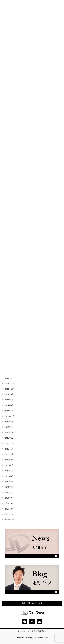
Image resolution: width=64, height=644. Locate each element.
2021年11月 (10, 438)
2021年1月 (9, 471)
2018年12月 (10, 520)
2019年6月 (9, 503)
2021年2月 (9, 465)
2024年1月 (9, 411)
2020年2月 (9, 487)
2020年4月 (9, 482)
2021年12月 (10, 433)
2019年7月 (9, 498)
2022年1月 (9, 427)
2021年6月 (9, 449)
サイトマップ (23, 631)
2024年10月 (10, 389)
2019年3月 (9, 509)
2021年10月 (10, 443)
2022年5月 (9, 422)
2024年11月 (10, 383)
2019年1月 (9, 514)
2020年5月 (9, 476)
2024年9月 (9, 394)
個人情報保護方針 (39, 631)
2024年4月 (9, 405)
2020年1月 (9, 493)
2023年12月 (10, 416)
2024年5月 (9, 400)
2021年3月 (9, 460)
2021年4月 (9, 454)
